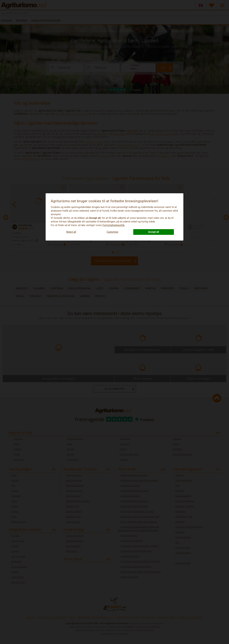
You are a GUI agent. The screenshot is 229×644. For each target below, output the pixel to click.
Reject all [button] (71, 232)
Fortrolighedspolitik (114, 225)
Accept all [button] (154, 232)
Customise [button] (112, 232)
